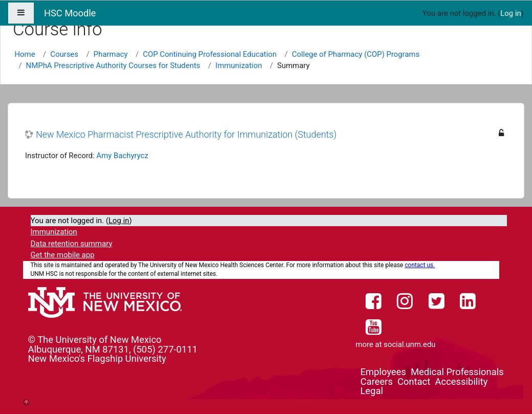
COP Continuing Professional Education (210, 54)
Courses (64, 54)
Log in (510, 13)
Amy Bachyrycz (122, 156)
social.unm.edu (409, 344)
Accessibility (462, 382)
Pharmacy (111, 54)
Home (25, 54)
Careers (377, 382)
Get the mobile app (63, 255)
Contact (414, 382)
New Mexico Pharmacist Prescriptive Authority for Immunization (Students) (186, 134)
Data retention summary (72, 244)
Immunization (239, 66)
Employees (383, 372)
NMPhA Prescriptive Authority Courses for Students (113, 66)
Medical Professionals (457, 372)
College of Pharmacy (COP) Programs (356, 54)
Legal (372, 391)
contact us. (420, 265)
